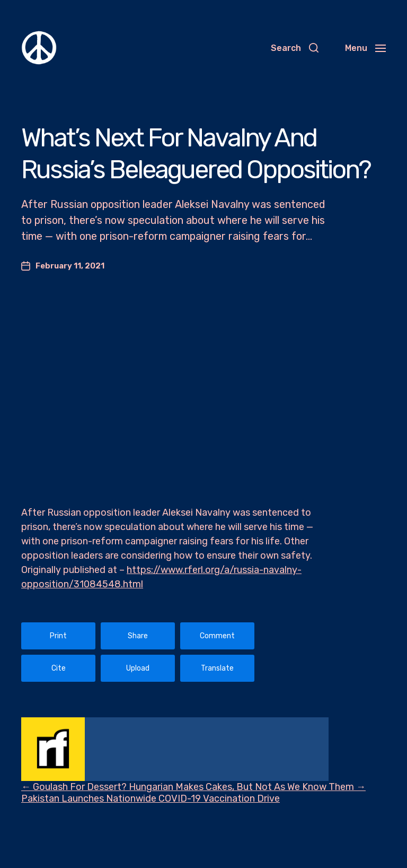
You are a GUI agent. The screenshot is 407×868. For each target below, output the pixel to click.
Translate (217, 668)
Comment (217, 636)
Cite (59, 668)
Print (58, 636)
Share (138, 636)
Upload (138, 668)
